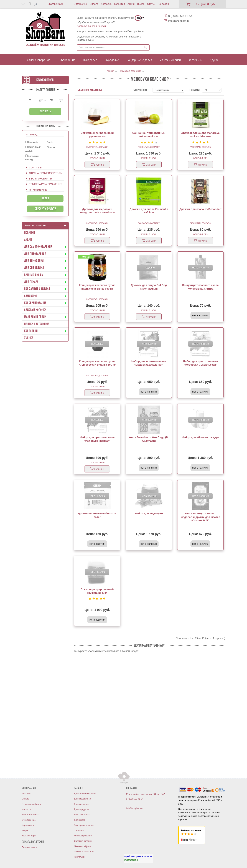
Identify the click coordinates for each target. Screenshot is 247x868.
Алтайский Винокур (32, 158)
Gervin (49, 142)
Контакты (163, 4)
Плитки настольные (84, 852)
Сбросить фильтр (45, 209)
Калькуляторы (45, 80)
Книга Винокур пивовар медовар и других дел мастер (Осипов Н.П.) (200, 517)
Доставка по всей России (91, 26)
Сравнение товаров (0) (90, 90)
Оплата (94, 4)
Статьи (151, 4)
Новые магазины (30, 815)
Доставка (106, 4)
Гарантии (119, 4)
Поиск (45, 198)
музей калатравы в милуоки (138, 856)
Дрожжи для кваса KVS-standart (200, 209)
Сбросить (45, 111)
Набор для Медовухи (149, 513)
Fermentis (32, 142)
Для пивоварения (83, 799)
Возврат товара (30, 847)
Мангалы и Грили (83, 846)
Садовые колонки (83, 841)
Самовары (79, 831)
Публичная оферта (31, 804)
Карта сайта (28, 825)
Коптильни (79, 857)
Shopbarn (50, 147)
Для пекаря (80, 820)
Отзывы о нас (29, 820)
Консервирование (83, 836)
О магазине (80, 4)
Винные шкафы (82, 815)
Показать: (193, 90)
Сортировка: (140, 90)
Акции (131, 4)
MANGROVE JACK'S (33, 149)
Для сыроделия (82, 809)
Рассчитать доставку (97, 147)
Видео (141, 4)
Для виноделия (82, 804)
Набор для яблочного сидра (200, 437)
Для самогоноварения (85, 794)
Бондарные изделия (84, 825)
